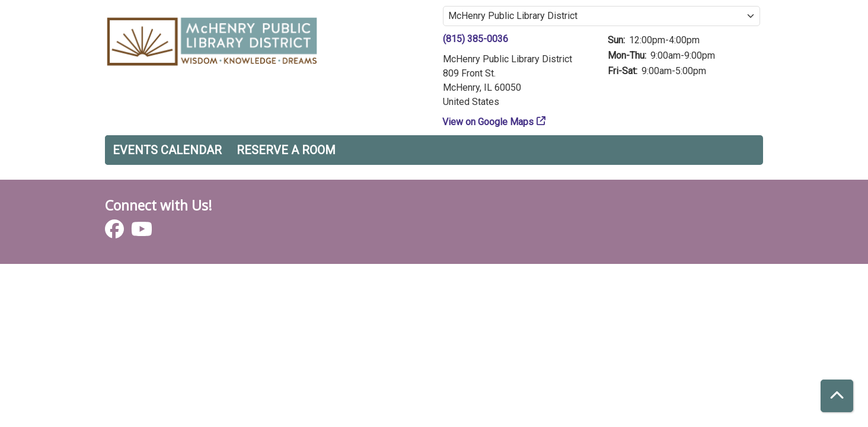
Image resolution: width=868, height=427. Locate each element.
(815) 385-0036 (476, 39)
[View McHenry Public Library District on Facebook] (116, 233)
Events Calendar (167, 150)
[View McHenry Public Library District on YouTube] (142, 233)
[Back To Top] (837, 396)
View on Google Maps (488, 122)
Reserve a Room (286, 150)
